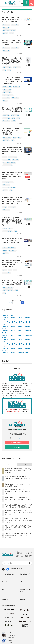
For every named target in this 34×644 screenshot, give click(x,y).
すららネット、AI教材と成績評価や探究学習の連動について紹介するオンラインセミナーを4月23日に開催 (12, 110)
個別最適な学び (6, 25)
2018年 (4, 348)
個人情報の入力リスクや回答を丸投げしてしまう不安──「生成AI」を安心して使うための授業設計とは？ (18, 513)
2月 (10, 315)
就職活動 (5, 251)
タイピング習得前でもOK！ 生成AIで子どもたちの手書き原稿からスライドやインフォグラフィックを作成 (18, 535)
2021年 (4, 335)
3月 (12, 315)
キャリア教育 (6, 253)
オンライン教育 (12, 207)
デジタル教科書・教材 (7, 231)
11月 (25, 353)
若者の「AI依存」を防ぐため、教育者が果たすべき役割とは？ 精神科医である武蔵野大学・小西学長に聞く (18, 528)
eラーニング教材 (15, 25)
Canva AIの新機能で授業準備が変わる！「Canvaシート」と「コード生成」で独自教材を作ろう (18, 492)
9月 (26, 318)
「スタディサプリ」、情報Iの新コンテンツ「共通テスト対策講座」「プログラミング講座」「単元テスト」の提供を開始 (12, 80)
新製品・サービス (12, 251)
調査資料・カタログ (26, 591)
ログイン (17, 447)
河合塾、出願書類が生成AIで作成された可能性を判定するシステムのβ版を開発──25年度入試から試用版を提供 (12, 176)
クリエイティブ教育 (13, 157)
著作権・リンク (11, 635)
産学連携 (5, 157)
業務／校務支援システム (8, 182)
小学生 (4, 70)
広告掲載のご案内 (25, 574)
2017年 (4, 353)
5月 (17, 318)
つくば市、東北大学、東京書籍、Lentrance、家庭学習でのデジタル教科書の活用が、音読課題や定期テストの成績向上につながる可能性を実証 (12, 221)
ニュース (6, 582)
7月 (21, 318)
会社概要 (10, 643)
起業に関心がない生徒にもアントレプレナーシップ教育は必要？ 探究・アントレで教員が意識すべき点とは (18, 520)
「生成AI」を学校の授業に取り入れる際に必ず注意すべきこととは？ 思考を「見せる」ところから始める (18, 471)
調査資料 (5, 207)
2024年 (4, 322)
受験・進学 (5, 33)
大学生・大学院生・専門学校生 (9, 30)
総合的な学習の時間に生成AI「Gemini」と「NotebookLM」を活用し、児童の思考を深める (18, 478)
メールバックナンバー (17, 438)
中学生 (9, 70)
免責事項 (10, 640)
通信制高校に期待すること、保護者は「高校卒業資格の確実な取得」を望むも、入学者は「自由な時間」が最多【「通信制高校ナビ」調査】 (12, 201)
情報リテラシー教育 (7, 92)
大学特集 (24, 600)
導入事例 (5, 270)
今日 (9, 465)
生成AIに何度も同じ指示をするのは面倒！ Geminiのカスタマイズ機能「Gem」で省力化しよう (18, 499)
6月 (19, 318)
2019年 (4, 344)
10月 (29, 318)
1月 (7, 315)
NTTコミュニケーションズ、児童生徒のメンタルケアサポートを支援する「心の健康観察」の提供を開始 (12, 282)
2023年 (4, 326)
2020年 (4, 340)
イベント (6, 590)
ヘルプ (9, 633)
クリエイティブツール (7, 165)
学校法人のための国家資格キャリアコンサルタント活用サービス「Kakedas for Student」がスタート (12, 241)
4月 (14, 318)
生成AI (13, 140)
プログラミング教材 (7, 90)
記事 (22, 582)
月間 (25, 465)
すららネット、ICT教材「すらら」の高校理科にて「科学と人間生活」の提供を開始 (12, 42)
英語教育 (11, 228)
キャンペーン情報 (17, 67)
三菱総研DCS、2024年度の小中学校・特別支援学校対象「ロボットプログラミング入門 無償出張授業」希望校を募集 (12, 61)
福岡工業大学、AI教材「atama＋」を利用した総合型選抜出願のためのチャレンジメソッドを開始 (12, 19)
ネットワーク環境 (7, 273)
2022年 (4, 331)
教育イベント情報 (15, 115)
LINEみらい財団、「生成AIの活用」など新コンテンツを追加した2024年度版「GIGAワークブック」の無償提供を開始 (12, 131)
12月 (5, 320)
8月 (24, 318)
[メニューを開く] (3, 3)
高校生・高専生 (6, 28)
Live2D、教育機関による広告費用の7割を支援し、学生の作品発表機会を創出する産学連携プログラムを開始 (12, 151)
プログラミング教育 (7, 67)
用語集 (5, 600)
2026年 (4, 315)
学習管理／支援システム (8, 95)
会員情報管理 (11, 638)
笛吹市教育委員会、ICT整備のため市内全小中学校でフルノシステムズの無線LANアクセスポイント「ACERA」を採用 (12, 264)
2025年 (4, 318)
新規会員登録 (17, 443)
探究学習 (11, 33)
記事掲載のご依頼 (9, 574)
